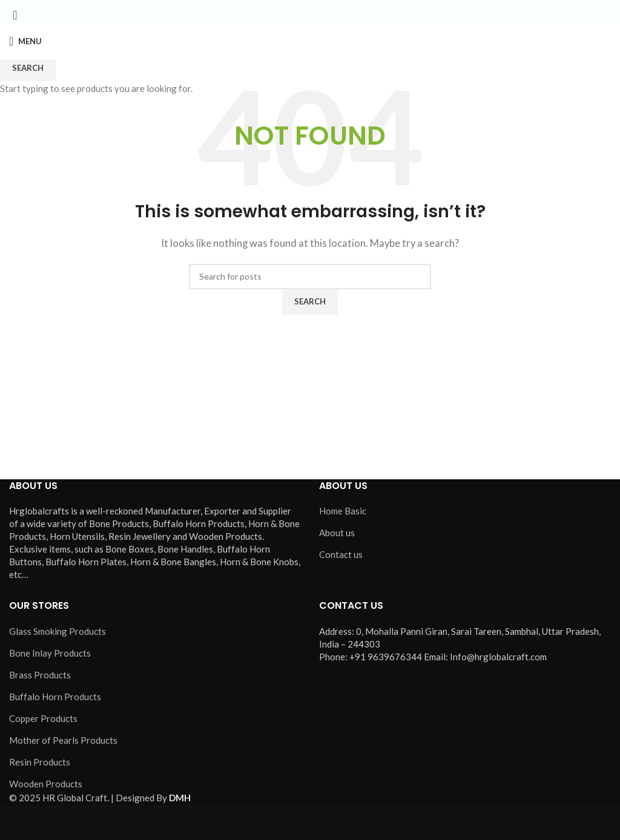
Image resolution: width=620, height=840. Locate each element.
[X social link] (295, 12)
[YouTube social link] (325, 12)
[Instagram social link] (310, 12)
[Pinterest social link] (339, 12)
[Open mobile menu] (25, 41)
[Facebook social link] (281, 12)
